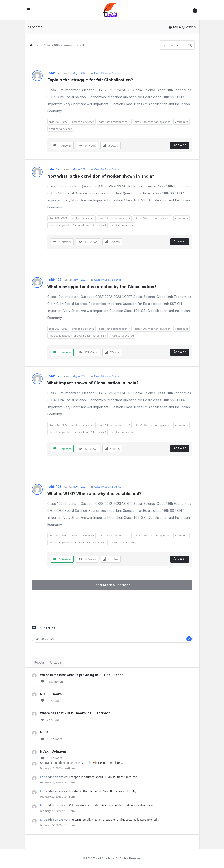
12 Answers (51, 758)
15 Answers (51, 739)
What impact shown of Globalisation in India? (93, 383)
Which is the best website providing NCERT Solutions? (82, 675)
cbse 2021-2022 (58, 122)
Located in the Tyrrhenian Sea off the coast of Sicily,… (103, 791)
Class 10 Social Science (108, 73)
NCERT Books (51, 694)
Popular (40, 662)
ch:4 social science (83, 122)
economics (181, 122)
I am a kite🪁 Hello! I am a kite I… (102, 763)
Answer (180, 145)
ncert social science (60, 129)
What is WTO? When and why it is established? (94, 493)
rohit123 (55, 73)
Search (35, 27)
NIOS (44, 732)
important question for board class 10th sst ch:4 (78, 225)
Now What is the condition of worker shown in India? (101, 176)
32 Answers (51, 701)
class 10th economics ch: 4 (114, 122)
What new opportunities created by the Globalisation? (102, 287)
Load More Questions (112, 585)
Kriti (43, 777)
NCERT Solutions (53, 751)
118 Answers (52, 682)
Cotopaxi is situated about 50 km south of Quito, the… (104, 777)
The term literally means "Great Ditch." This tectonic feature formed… (114, 820)
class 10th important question (153, 122)
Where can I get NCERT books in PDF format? (75, 713)
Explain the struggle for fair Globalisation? (90, 80)
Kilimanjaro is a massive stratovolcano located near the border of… (112, 805)
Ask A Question (182, 27)
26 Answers (51, 720)
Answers (56, 662)
